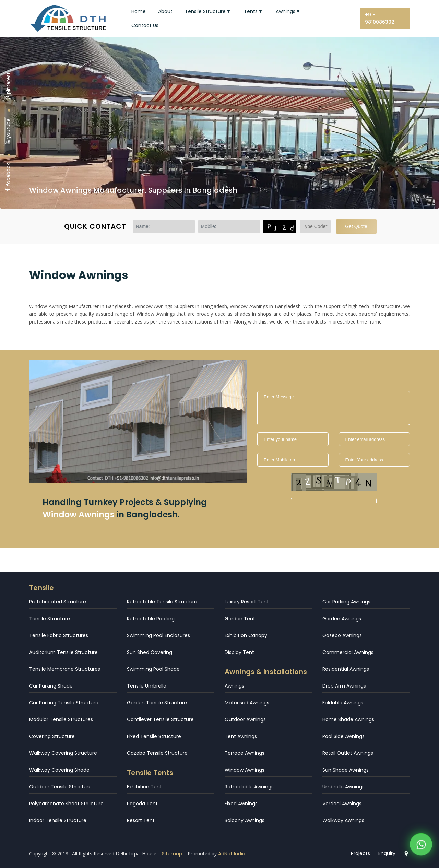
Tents (254, 11)
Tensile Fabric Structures (59, 635)
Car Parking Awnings (346, 602)
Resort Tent (141, 820)
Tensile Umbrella (147, 686)
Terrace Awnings (245, 753)
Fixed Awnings (241, 804)
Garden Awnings (342, 619)
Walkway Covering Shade (59, 770)
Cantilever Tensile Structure (160, 719)
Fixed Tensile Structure (154, 736)
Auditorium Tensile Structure (63, 652)
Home (139, 11)
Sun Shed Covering (150, 652)
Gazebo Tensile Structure (157, 753)
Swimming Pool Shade (153, 669)
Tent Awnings (241, 736)
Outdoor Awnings (245, 719)
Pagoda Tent (142, 804)
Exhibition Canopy (246, 635)
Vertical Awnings (342, 804)
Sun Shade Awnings (346, 770)
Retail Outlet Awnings (348, 753)
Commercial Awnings (348, 652)
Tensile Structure (208, 11)
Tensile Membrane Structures (65, 669)
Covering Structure (52, 736)
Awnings (288, 11)
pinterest (8, 86)
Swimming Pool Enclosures (158, 635)
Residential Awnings (346, 669)
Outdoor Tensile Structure (60, 787)
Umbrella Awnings (343, 787)
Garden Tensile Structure (157, 703)
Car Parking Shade (51, 686)
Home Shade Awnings (348, 719)
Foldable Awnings (343, 703)
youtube (8, 132)
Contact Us (145, 25)
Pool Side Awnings (343, 736)
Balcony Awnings (245, 820)
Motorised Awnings (247, 703)
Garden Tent (240, 619)
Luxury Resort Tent (247, 602)
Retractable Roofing (151, 619)
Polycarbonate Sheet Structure (66, 804)
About (165, 11)
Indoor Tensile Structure (58, 820)
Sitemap (172, 854)
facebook (8, 178)
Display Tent (239, 652)
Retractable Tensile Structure (162, 602)
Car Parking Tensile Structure (64, 703)
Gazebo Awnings (342, 635)
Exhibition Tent (144, 787)
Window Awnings (245, 770)
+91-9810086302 (380, 18)
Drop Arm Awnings (344, 686)
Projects (361, 853)
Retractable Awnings (249, 787)
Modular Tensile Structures (61, 719)
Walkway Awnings (343, 820)
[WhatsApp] (421, 848)
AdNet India (232, 854)
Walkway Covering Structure (63, 753)
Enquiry (387, 853)
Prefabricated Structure (58, 602)
